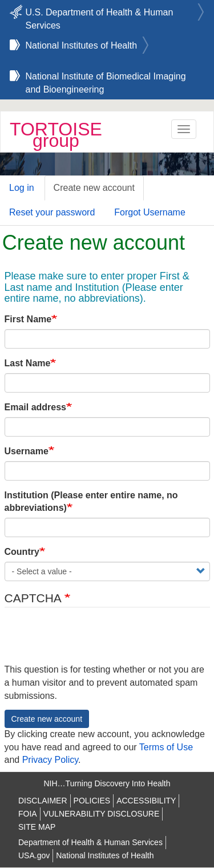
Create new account (94, 188)
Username (27, 451)
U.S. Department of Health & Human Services (100, 14)
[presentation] (91, 641)
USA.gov (34, 855)
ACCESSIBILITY (146, 801)
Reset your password (52, 212)
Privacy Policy (50, 760)
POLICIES (92, 801)
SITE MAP (37, 827)
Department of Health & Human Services (90, 842)
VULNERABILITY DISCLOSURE (102, 814)
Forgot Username (150, 212)
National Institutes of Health (82, 45)
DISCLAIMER (43, 801)
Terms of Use (166, 747)
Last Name (28, 363)
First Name (28, 319)
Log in (22, 188)
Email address (36, 407)
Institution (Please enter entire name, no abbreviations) (91, 502)
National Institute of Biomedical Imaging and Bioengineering (106, 78)
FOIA (28, 814)
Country (22, 552)
